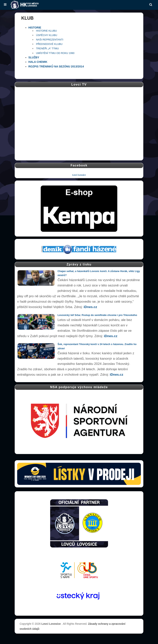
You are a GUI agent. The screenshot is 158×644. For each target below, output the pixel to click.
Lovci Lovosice (79, 175)
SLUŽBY (34, 57)
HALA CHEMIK (38, 62)
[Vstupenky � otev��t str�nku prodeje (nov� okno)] (79, 474)
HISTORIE (35, 28)
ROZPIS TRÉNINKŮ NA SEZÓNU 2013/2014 (56, 66)
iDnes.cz (90, 307)
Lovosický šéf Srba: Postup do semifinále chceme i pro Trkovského (97, 315)
